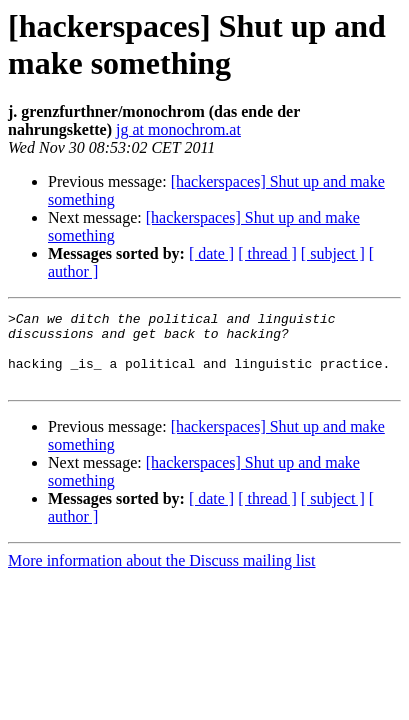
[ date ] (211, 253)
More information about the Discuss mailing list (162, 575)
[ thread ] (267, 253)
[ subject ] (333, 253)
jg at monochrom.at (178, 129)
